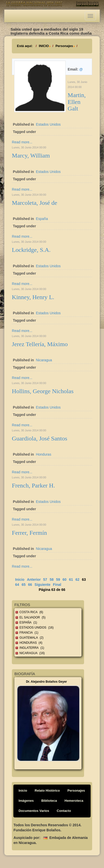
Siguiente (43, 585)
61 (71, 580)
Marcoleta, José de (34, 203)
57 (45, 580)
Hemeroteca (74, 801)
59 (58, 580)
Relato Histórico (47, 791)
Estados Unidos (48, 124)
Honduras (44, 454)
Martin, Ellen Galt (77, 102)
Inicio (20, 580)
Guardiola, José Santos (40, 438)
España (42, 219)
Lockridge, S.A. (31, 250)
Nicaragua (44, 360)
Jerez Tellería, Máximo (40, 344)
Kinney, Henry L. (33, 297)
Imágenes (26, 801)
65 (24, 585)
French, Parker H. (33, 485)
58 (52, 580)
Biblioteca (49, 801)
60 (65, 580)
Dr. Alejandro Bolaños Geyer (46, 682)
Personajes (64, 46)
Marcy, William (31, 155)
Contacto (64, 811)
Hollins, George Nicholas (43, 391)
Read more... (22, 142)
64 (17, 585)
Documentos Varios (34, 811)
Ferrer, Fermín (29, 533)
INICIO (44, 46)
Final (57, 585)
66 (30, 585)
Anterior (34, 580)
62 (77, 580)
